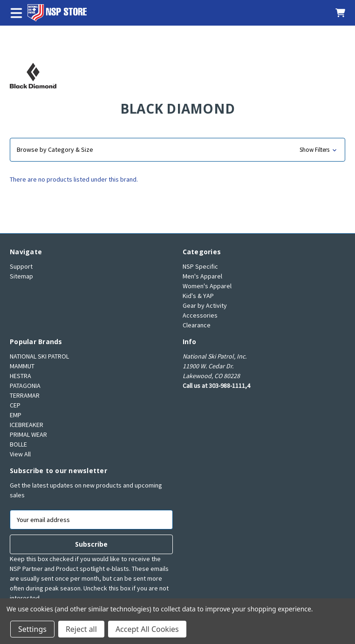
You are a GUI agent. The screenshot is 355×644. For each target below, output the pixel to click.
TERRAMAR (25, 395)
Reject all (81, 629)
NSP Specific (200, 266)
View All (20, 454)
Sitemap (21, 276)
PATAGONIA (25, 386)
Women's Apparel (207, 286)
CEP (15, 405)
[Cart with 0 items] (335, 13)
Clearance (197, 325)
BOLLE (18, 444)
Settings (32, 629)
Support (21, 266)
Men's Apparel (202, 276)
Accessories (200, 315)
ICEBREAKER (27, 425)
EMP (16, 415)
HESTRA (20, 376)
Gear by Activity (205, 305)
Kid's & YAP (198, 296)
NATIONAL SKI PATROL (39, 356)
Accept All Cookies (147, 629)
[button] (177, 150)
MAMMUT (22, 366)
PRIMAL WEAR (28, 434)
